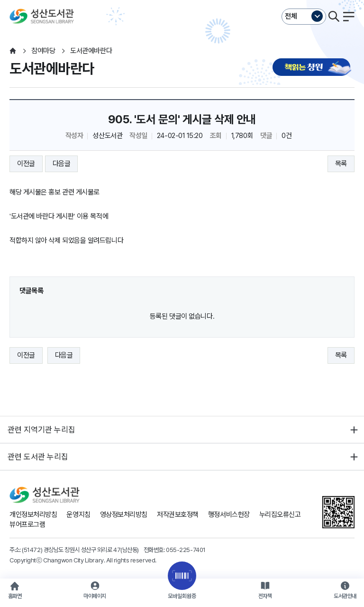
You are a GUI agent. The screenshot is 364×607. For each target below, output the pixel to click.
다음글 (62, 164)
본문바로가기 (182, 0)
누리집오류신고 (280, 515)
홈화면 (15, 596)
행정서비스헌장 (229, 515)
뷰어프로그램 (27, 524)
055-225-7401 (186, 550)
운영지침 (78, 515)
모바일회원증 (182, 596)
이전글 (26, 164)
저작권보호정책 (178, 515)
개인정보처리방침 (33, 515)
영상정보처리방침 (124, 515)
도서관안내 (345, 596)
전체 (291, 16)
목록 (341, 164)
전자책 (265, 596)
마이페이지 (95, 596)
